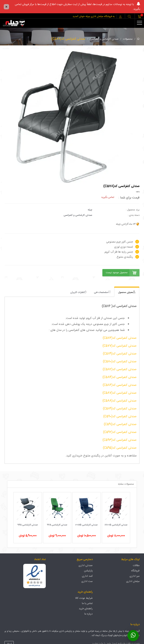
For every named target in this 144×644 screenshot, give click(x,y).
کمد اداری (87, 576)
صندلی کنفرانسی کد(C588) (120, 401)
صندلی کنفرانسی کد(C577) (120, 346)
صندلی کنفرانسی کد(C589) (120, 409)
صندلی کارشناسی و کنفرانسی (104, 39)
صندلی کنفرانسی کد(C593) (120, 440)
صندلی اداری (86, 566)
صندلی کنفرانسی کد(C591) (120, 424)
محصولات (128, 39)
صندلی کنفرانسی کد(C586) (120, 385)
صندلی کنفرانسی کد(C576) (120, 338)
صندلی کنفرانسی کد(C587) (120, 393)
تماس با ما (87, 603)
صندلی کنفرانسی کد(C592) (120, 432)
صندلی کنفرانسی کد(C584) (120, 377)
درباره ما (88, 614)
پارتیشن (88, 571)
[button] (129, 17)
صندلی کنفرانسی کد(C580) (120, 362)
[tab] (127, 292)
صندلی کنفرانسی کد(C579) (120, 354)
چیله (90, 210)
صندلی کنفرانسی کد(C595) (120, 448)
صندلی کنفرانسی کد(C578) (68, 39)
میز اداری (135, 576)
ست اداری (87, 581)
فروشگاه (135, 571)
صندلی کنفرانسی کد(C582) (120, 369)
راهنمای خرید (86, 609)
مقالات (136, 566)
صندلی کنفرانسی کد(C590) (120, 417)
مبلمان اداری (133, 581)
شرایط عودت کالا (84, 598)
